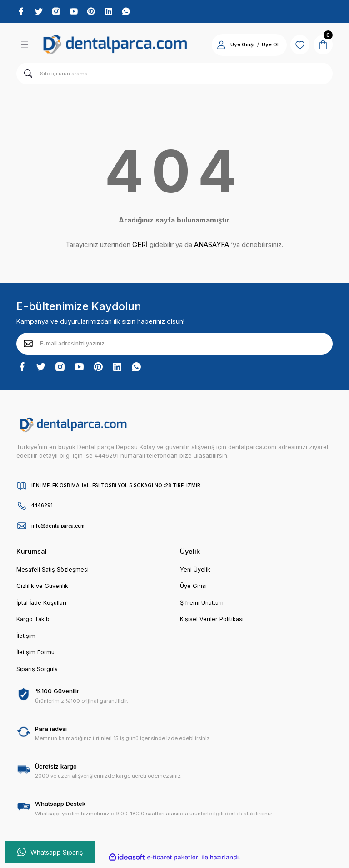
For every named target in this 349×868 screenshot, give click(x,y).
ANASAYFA (212, 246)
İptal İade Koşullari (43, 605)
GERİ (140, 246)
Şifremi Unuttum (203, 605)
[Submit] (28, 345)
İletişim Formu (36, 656)
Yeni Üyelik (195, 571)
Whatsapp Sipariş (50, 852)
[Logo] (115, 46)
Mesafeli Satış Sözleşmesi (54, 571)
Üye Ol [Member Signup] (264, 46)
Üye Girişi (193, 588)
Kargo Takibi (34, 622)
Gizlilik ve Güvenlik (43, 588)
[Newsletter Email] (174, 345)
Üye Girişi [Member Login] (237, 46)
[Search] (174, 75)
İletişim (26, 639)
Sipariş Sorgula (38, 673)
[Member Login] (215, 46)
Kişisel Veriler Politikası (212, 622)
